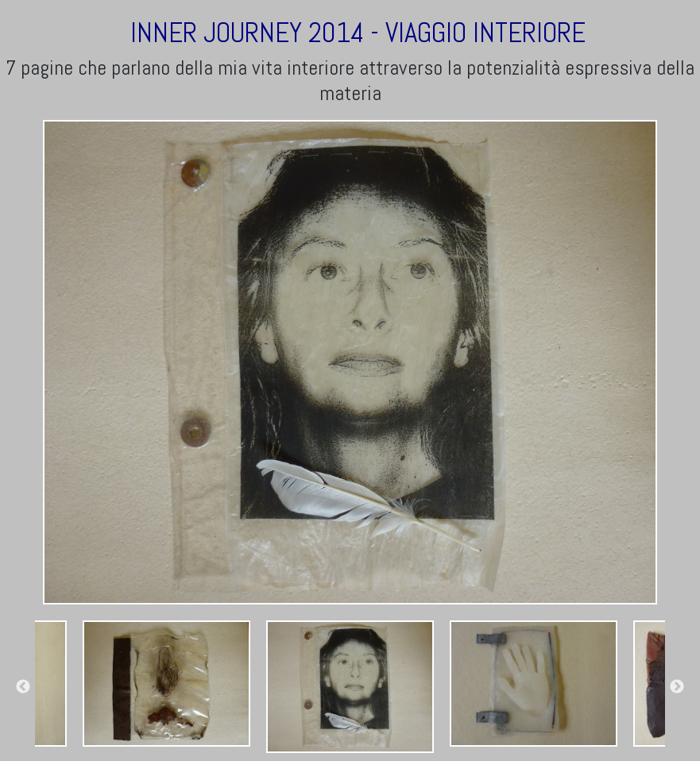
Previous (23, 687)
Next (677, 687)
